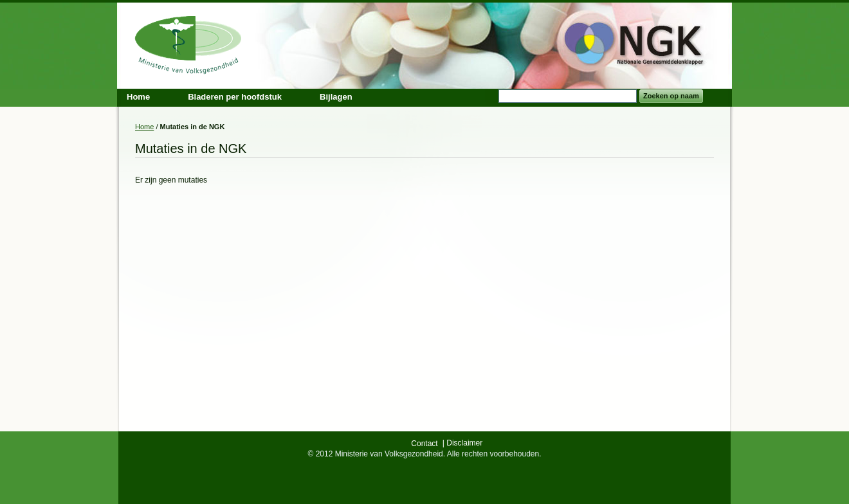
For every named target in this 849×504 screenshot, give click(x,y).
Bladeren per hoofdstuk (235, 97)
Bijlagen (336, 97)
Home (144, 127)
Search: (491, 96)
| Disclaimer (462, 443)
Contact (424, 444)
